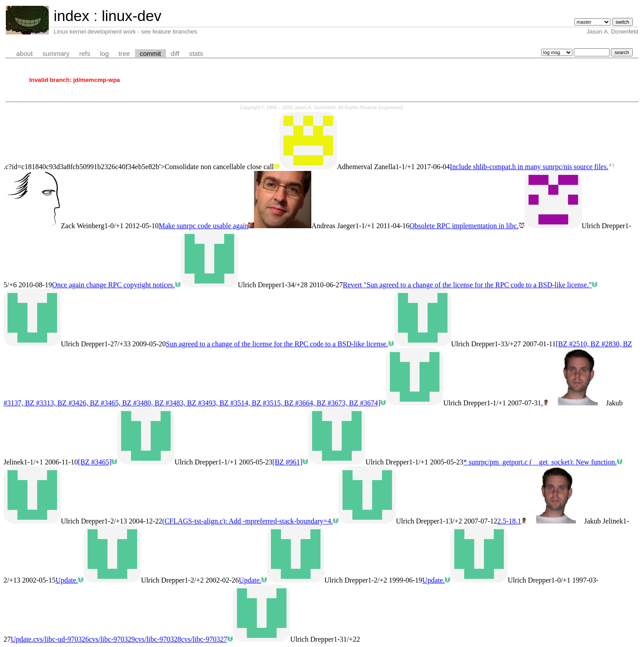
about (24, 54)
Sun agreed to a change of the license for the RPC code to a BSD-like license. (277, 344)
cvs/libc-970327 (204, 639)
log (105, 54)
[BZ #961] (287, 462)
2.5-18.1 (509, 521)
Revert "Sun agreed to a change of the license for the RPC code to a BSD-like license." (467, 285)
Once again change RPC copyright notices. (113, 285)
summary (56, 54)
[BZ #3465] (95, 462)
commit (150, 54)
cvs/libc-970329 (112, 639)
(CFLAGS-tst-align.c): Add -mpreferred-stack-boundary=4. (248, 521)
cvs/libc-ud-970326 (61, 639)
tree (124, 54)
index (72, 16)
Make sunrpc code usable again (204, 226)
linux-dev (131, 16)
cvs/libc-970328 (158, 639)
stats (196, 54)
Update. (67, 580)
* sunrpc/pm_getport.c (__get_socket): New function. (540, 462)
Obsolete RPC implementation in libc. (464, 226)
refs (85, 54)
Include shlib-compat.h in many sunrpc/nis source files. (529, 167)
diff (175, 54)
